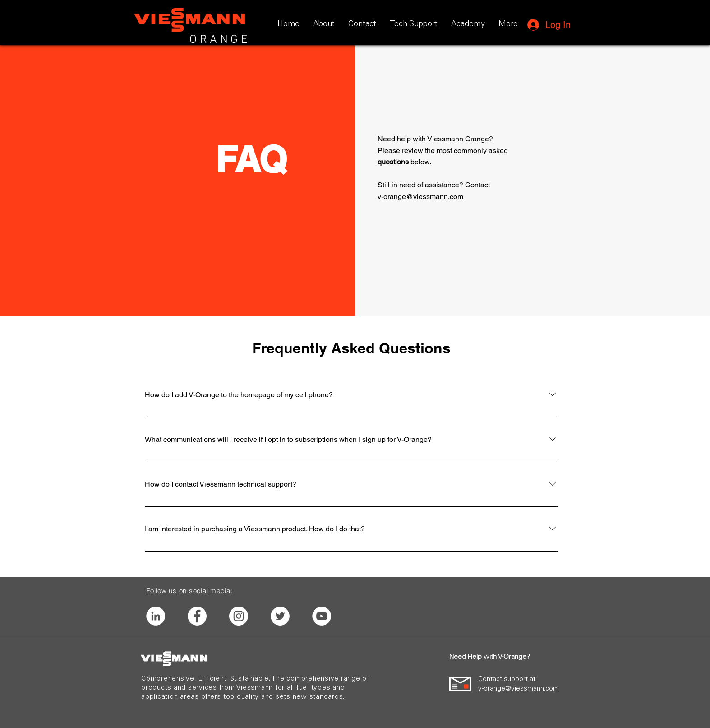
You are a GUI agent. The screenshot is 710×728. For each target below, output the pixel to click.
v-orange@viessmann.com (420, 197)
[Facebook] (197, 616)
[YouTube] (322, 616)
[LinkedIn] (156, 616)
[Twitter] (280, 616)
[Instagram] (239, 616)
